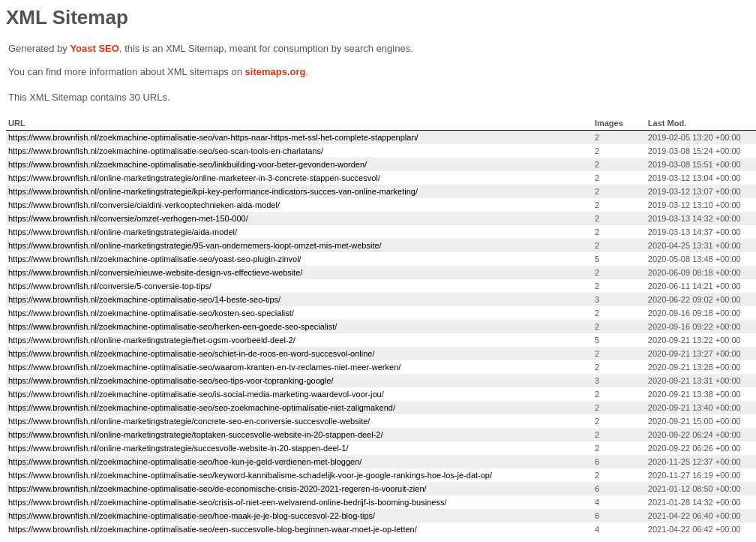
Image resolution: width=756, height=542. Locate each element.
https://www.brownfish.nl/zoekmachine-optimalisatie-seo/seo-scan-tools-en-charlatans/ (166, 151)
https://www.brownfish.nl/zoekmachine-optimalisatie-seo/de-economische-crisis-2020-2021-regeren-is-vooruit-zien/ (217, 489)
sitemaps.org (276, 72)
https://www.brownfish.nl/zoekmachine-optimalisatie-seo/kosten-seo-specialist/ (151, 313)
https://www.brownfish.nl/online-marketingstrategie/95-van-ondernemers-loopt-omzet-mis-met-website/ (195, 245)
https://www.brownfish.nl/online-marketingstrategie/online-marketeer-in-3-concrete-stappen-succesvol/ (194, 178)
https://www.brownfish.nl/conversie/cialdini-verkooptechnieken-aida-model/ (144, 205)
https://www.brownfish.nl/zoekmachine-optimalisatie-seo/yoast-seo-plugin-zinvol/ (155, 259)
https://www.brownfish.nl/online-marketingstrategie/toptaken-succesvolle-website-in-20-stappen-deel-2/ (196, 435)
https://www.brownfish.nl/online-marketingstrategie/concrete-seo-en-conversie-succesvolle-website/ (189, 421)
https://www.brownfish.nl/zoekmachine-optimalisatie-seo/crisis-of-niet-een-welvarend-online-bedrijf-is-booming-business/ (227, 502)
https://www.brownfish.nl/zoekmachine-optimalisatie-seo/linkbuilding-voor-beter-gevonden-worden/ (187, 164)
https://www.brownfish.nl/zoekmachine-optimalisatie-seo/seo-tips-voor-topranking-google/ (171, 381)
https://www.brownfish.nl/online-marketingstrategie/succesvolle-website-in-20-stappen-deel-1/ (178, 448)
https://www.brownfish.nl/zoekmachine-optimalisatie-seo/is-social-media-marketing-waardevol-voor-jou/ (196, 394)
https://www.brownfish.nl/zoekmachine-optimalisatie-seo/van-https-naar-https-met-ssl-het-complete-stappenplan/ (213, 137)
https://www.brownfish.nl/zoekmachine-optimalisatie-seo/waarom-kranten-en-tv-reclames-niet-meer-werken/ (204, 367)
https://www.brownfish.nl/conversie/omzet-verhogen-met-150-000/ (128, 218)
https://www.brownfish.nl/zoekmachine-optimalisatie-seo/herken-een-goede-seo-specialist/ (172, 327)
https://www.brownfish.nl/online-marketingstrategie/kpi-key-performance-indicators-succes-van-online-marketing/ (213, 191)
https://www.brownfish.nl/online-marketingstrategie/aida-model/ (123, 232)
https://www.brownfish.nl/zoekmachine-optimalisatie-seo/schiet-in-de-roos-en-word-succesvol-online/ (191, 354)
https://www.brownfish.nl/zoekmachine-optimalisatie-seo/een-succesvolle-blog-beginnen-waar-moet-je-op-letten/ (213, 529)
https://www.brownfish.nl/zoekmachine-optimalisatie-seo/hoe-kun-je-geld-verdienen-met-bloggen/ (185, 462)
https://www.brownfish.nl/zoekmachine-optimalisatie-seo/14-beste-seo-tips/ (144, 300)
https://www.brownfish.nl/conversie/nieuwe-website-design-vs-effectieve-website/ (155, 273)
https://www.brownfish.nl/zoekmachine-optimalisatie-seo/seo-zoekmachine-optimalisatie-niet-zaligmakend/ (202, 408)
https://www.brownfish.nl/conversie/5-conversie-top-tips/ (110, 286)
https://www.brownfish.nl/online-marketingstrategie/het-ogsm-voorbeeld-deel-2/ (152, 340)
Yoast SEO (94, 48)
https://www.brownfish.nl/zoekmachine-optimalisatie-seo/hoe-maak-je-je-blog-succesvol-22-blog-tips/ (192, 516)
